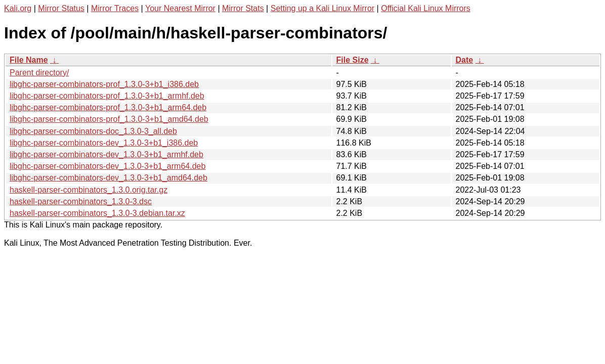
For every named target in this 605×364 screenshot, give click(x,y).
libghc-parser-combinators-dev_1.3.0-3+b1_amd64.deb (109, 178)
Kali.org (18, 8)
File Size (353, 60)
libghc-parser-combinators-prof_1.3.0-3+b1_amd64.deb (109, 119)
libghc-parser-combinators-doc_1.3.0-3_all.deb (93, 131)
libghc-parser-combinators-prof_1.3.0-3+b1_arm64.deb (108, 107)
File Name (29, 60)
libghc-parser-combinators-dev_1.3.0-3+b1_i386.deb (104, 143)
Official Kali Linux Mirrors (426, 8)
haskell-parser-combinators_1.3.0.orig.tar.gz (89, 190)
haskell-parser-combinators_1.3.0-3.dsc (81, 201)
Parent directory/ (39, 73)
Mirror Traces (115, 8)
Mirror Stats (243, 8)
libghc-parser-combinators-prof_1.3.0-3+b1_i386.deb (104, 84)
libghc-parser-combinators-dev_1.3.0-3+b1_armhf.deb (106, 154)
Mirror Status (61, 8)
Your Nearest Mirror (180, 8)
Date (465, 60)
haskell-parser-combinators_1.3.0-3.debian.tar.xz (97, 213)
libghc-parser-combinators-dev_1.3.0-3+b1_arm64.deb (107, 166)
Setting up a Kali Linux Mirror (322, 8)
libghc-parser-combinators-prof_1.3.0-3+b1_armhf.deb (107, 96)
